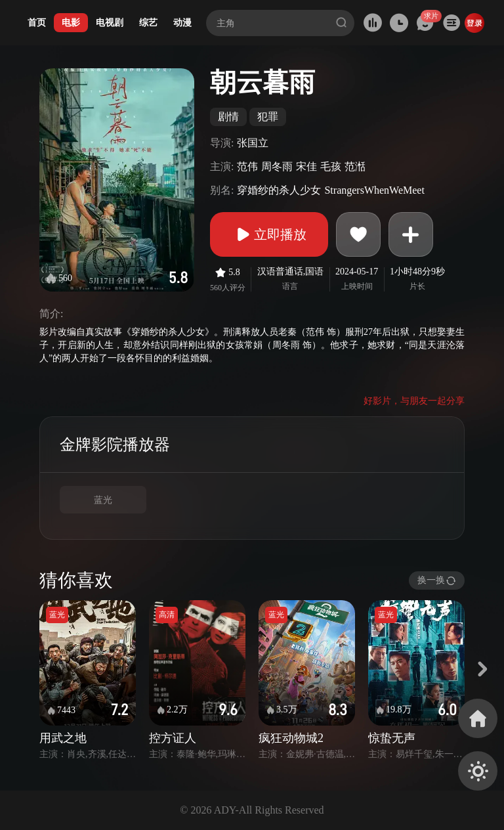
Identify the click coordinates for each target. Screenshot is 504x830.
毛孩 (331, 166)
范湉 (355, 166)
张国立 (253, 143)
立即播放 (269, 234)
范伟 (247, 166)
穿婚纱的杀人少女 (279, 190)
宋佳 (306, 166)
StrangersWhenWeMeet (374, 190)
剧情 (228, 117)
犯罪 (268, 117)
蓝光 (103, 500)
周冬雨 (277, 166)
